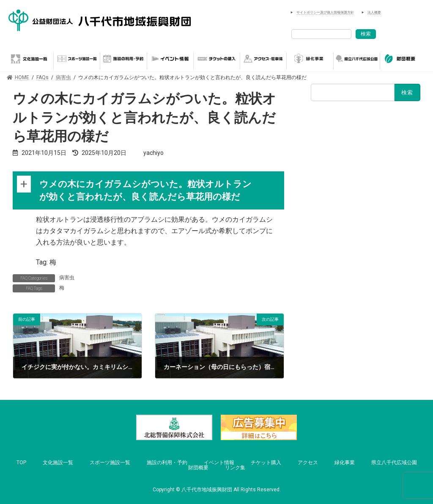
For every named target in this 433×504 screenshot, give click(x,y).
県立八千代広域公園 (394, 463)
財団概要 (198, 468)
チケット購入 (266, 463)
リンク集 (235, 468)
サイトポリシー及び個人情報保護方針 (325, 12)
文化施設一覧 (58, 463)
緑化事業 (345, 463)
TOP (21, 463)
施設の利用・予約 (167, 463)
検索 (366, 34)
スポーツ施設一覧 (110, 463)
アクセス (308, 463)
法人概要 (374, 12)
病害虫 (67, 278)
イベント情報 (219, 463)
